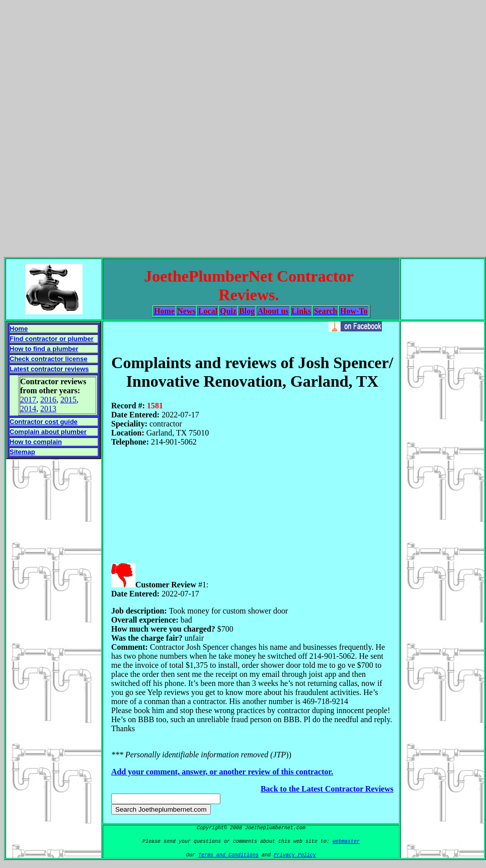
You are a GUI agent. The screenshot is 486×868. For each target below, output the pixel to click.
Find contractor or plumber (52, 339)
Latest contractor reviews (49, 369)
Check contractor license (49, 359)
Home (19, 329)
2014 (28, 409)
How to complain (36, 442)
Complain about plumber (48, 432)
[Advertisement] (241, 126)
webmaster (346, 842)
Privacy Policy (295, 855)
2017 (28, 400)
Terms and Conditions (228, 855)
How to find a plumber (44, 349)
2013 (48, 409)
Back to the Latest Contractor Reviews (327, 789)
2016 (48, 400)
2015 (68, 400)
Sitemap (22, 452)
